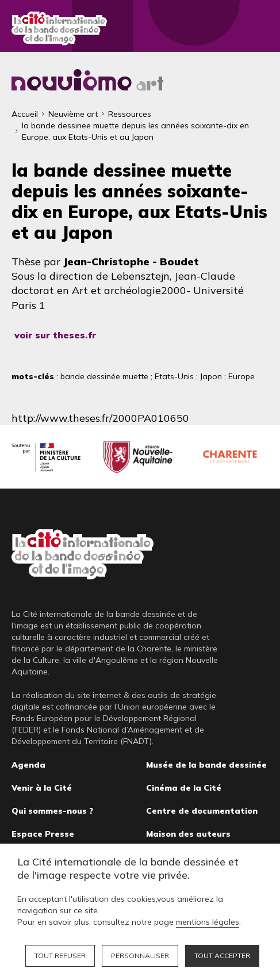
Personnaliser (140, 956)
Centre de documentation (202, 811)
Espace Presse (43, 834)
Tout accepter (222, 956)
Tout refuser (60, 956)
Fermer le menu (257, 29)
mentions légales (208, 922)
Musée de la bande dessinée (206, 765)
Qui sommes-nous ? (52, 811)
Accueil (25, 114)
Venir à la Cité (42, 788)
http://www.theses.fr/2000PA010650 (100, 418)
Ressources (130, 114)
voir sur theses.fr (55, 335)
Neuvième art (73, 114)
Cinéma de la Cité (184, 788)
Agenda (28, 765)
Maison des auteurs (188, 834)
